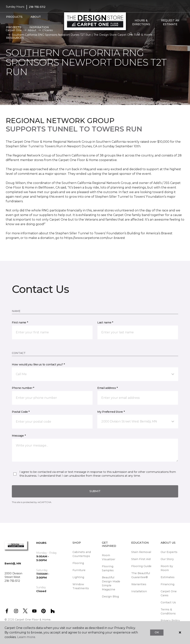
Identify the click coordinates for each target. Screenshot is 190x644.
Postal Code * (21, 412)
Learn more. (26, 637)
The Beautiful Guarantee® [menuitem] (141, 575)
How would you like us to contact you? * (38, 364)
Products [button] (14, 17)
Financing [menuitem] (167, 584)
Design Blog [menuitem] (110, 596)
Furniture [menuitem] (79, 570)
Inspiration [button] (39, 27)
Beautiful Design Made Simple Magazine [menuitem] (111, 583)
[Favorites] (138, 34)
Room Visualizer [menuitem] (109, 557)
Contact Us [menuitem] (168, 602)
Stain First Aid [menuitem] (141, 559)
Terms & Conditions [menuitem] (168, 611)
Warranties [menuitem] (139, 584)
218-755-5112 (37, 7)
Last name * (105, 322)
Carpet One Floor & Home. (33, 620)
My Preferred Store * (111, 412)
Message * (19, 436)
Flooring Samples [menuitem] (108, 568)
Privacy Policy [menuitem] (170, 621)
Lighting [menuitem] (78, 577)
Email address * (107, 388)
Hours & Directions (141, 22)
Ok (157, 632)
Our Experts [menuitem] (169, 552)
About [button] (36, 17)
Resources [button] (15, 38)
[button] (131, 34)
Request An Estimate (170, 22)
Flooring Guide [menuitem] (141, 566)
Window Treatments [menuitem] (81, 586)
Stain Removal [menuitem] (141, 552)
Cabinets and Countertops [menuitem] (82, 554)
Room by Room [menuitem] (167, 568)
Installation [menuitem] (139, 591)
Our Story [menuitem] (167, 559)
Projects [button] (14, 27)
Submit (95, 491)
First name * (20, 322)
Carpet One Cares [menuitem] (169, 593)
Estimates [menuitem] (168, 577)
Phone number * (23, 388)
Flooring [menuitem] (78, 563)
